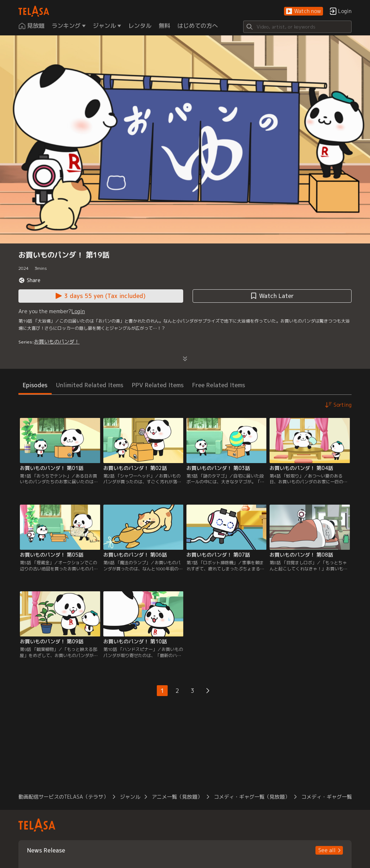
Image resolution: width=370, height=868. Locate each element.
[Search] (297, 27)
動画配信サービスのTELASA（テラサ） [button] (63, 797)
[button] (304, 11)
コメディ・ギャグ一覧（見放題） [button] (252, 797)
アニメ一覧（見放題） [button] (177, 797)
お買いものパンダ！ (57, 342)
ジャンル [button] (130, 797)
